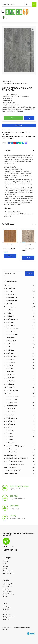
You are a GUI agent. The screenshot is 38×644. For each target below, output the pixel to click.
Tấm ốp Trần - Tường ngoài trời (15, 461)
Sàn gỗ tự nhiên (9, 415)
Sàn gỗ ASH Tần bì (11, 418)
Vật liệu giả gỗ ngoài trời (12, 474)
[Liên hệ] (10, 256)
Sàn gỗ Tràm (9, 440)
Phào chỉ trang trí (11, 295)
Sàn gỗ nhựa (8, 393)
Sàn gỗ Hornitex (10, 338)
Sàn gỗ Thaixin (10, 381)
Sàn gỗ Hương (10, 430)
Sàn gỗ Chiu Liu (10, 424)
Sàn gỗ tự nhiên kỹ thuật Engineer (14, 446)
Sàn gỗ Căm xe (10, 421)
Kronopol (10, 136)
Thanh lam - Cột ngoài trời (13, 471)
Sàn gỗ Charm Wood (12, 319)
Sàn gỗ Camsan (10, 316)
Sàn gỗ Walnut (10, 443)
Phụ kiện (7, 285)
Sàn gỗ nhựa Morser (12, 409)
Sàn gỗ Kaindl (10, 350)
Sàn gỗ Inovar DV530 (9, 249)
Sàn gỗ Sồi (9, 434)
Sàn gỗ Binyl (9, 313)
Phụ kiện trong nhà (11, 301)
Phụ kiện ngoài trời (11, 298)
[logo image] (17, 12)
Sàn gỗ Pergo (10, 369)
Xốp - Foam (9, 304)
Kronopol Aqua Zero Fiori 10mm (25, 136)
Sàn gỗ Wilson (10, 384)
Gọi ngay (19, 125)
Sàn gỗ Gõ (9, 427)
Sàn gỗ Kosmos (10, 353)
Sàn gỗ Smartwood (11, 375)
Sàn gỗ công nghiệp (17, 132)
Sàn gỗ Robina (10, 372)
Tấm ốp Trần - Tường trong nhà (15, 464)
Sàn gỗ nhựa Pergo (11, 412)
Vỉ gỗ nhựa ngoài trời (12, 390)
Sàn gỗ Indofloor (10, 344)
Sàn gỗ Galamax (10, 325)
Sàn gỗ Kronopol (10, 359)
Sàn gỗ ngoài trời (9, 387)
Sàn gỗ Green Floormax (12, 335)
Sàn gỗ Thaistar (10, 378)
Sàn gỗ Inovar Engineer (12, 449)
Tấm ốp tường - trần (10, 455)
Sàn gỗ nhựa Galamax (12, 396)
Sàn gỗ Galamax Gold (12, 329)
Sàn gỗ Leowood (11, 362)
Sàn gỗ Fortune (10, 322)
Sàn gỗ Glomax (10, 332)
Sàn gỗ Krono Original (12, 356)
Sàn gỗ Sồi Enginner (11, 452)
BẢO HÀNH (7, 208)
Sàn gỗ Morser (10, 366)
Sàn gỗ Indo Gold (11, 341)
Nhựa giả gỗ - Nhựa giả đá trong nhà (17, 458)
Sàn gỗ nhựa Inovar (11, 406)
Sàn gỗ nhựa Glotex (11, 400)
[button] (33, 224)
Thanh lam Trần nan (10, 467)
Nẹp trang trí (10, 291)
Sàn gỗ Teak (9, 437)
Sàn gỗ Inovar (10, 347)
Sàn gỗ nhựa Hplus (11, 403)
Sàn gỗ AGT (9, 310)
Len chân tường (10, 288)
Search (29, 274)
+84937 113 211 (10, 550)
